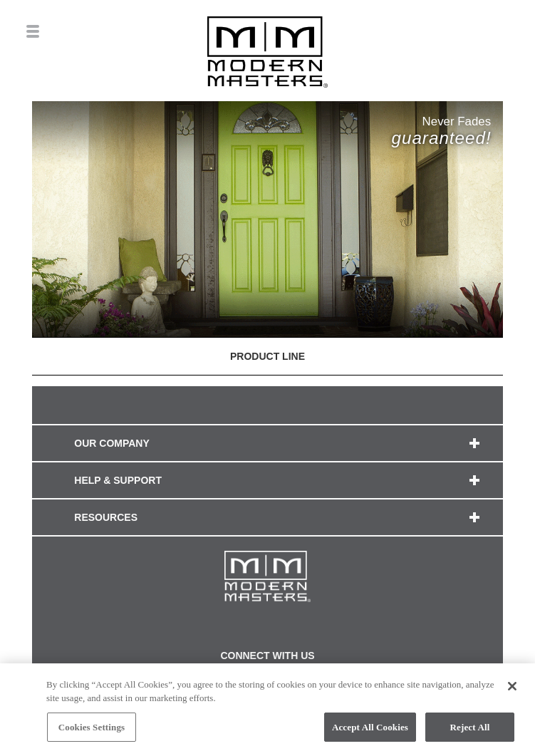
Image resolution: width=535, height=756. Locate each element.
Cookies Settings (92, 731)
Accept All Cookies (370, 731)
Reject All (470, 731)
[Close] (512, 690)
